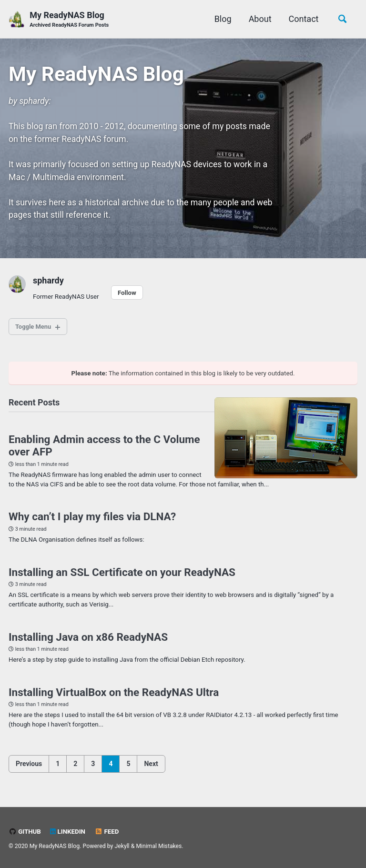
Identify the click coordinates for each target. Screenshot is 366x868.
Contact (302, 19)
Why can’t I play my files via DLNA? (92, 522)
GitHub (25, 831)
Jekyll (122, 846)
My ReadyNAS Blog (70, 20)
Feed (108, 831)
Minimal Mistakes (159, 846)
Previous (29, 771)
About (259, 19)
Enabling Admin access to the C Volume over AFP (104, 450)
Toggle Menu (35, 330)
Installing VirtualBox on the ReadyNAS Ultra (114, 699)
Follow (128, 296)
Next (151, 771)
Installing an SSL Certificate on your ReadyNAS (122, 577)
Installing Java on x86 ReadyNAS (88, 643)
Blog (222, 19)
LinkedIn (68, 831)
